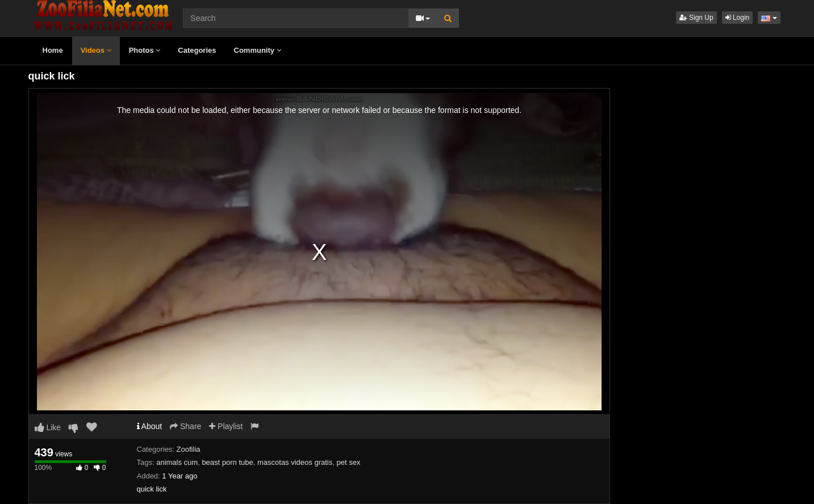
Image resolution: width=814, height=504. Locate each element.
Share (185, 426)
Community (258, 50)
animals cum (177, 462)
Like (48, 427)
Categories (197, 50)
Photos (145, 50)
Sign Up (696, 18)
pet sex (348, 462)
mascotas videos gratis (295, 462)
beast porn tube (227, 462)
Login (738, 18)
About (150, 426)
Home (53, 50)
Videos (96, 50)
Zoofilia (189, 449)
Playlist (226, 426)
